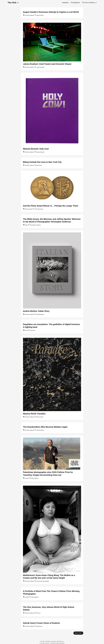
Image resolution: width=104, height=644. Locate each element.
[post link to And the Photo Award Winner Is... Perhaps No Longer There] (52, 191)
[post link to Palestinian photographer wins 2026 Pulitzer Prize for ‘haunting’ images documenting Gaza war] (52, 458)
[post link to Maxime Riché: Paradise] (52, 378)
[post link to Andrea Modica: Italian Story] (52, 274)
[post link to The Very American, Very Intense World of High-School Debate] (52, 609)
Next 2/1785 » (78, 633)
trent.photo (54, 641)
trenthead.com (60, 641)
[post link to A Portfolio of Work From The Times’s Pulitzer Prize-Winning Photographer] (52, 593)
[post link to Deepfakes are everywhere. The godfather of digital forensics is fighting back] (52, 327)
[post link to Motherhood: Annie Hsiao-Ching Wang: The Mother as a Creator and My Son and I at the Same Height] (52, 534)
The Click (12, 3)
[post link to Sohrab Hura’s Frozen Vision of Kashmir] (52, 624)
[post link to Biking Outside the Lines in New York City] (52, 163)
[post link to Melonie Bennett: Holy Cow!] (52, 114)
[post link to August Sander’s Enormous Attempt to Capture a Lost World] (52, 13)
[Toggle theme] (18, 3)
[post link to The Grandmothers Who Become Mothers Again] (52, 428)
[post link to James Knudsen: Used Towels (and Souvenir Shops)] (52, 45)
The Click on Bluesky (45, 641)
